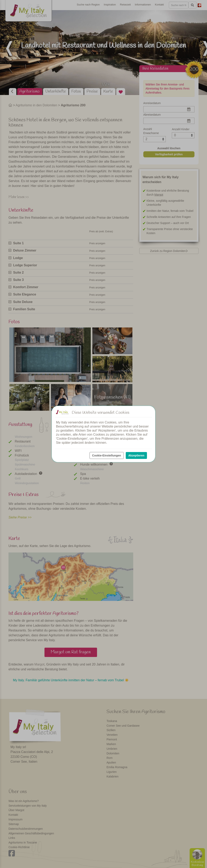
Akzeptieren (136, 455)
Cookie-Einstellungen (107, 455)
